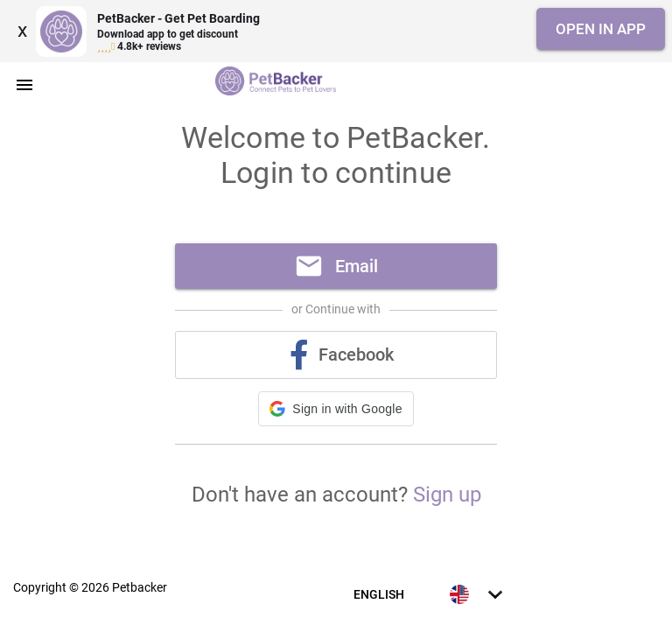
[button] (336, 409)
